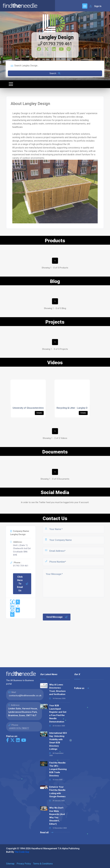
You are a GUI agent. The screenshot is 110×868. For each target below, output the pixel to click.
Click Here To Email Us (23, 584)
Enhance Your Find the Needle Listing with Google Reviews (57, 792)
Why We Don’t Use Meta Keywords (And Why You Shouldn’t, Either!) (57, 816)
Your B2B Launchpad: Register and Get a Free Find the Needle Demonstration (58, 714)
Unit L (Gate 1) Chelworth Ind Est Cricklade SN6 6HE (22, 550)
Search (55, 73)
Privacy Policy (24, 864)
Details (39, 413)
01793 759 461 (55, 44)
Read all (47, 832)
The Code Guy (22, 852)
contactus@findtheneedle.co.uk (25, 696)
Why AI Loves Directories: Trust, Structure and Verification (57, 690)
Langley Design (56, 37)
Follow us (82, 688)
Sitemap (10, 864)
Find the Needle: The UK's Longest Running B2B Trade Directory (58, 769)
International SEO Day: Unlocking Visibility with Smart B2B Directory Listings (58, 741)
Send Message (57, 617)
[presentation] (64, 605)
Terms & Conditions (43, 864)
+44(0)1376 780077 (19, 728)
